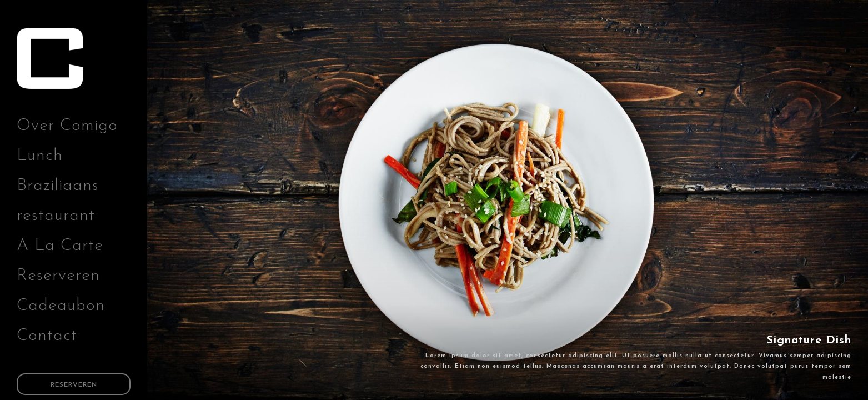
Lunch (40, 156)
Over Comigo (67, 126)
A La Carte (60, 246)
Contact (47, 336)
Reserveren (58, 276)
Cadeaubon (61, 306)
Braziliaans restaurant (58, 201)
